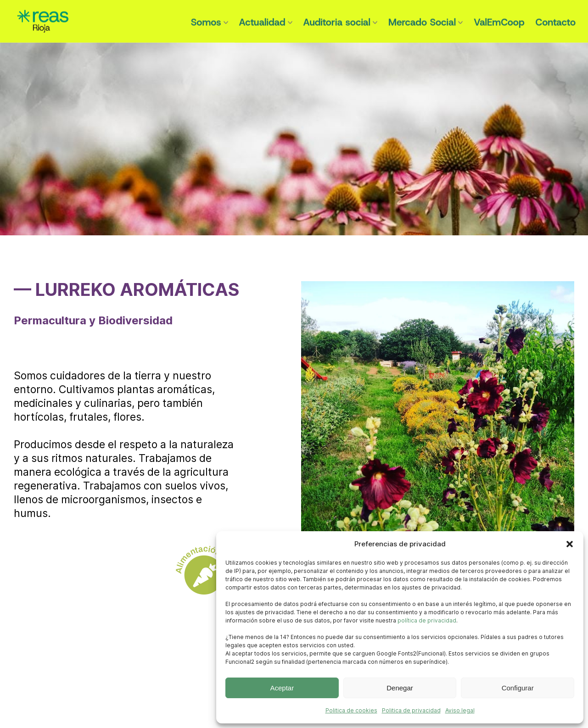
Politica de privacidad (411, 710)
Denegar (400, 688)
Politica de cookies (351, 710)
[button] (570, 544)
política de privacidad (427, 620)
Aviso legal (460, 710)
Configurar (518, 688)
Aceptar (282, 688)
